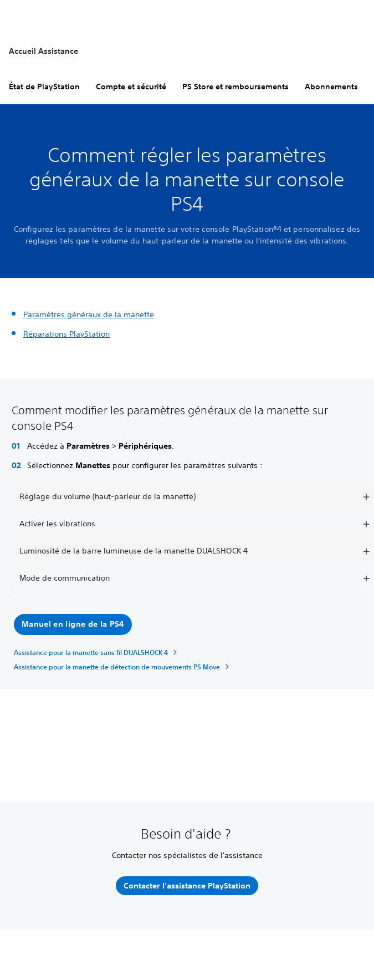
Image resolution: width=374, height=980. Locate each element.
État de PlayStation (44, 87)
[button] (73, 624)
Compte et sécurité (131, 87)
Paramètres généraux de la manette (89, 314)
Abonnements (331, 87)
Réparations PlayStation (66, 334)
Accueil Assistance (43, 51)
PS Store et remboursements (235, 87)
